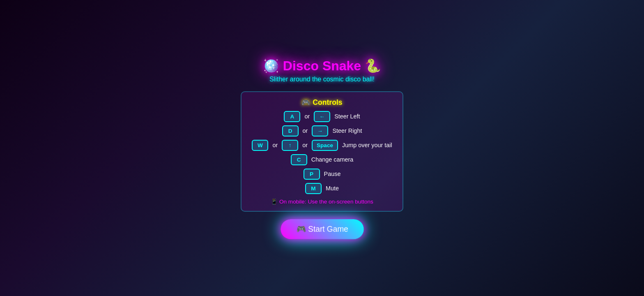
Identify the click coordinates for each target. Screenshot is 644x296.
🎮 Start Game (322, 229)
